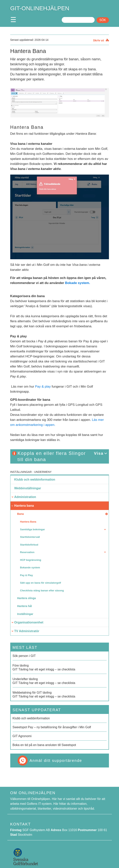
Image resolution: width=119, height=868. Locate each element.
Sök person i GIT (24, 656)
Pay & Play (27, 575)
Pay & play (43, 387)
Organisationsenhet (29, 622)
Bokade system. (77, 283)
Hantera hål (25, 606)
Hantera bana (24, 506)
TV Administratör (27, 631)
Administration (25, 497)
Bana (21, 514)
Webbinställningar (28, 488)
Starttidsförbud (29, 545)
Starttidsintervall (30, 537)
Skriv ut (98, 40)
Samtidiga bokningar (33, 529)
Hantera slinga (27, 598)
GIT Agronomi (22, 736)
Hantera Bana (28, 522)
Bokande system (30, 567)
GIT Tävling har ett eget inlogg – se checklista (60, 667)
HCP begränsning (31, 560)
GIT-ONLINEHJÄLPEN (40, 8)
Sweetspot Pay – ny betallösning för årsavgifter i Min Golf (52, 727)
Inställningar (21, 472)
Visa (99, 453)
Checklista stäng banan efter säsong (42, 590)
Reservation (27, 552)
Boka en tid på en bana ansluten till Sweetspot (44, 745)
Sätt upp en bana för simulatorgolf (41, 583)
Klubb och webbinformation (35, 480)
